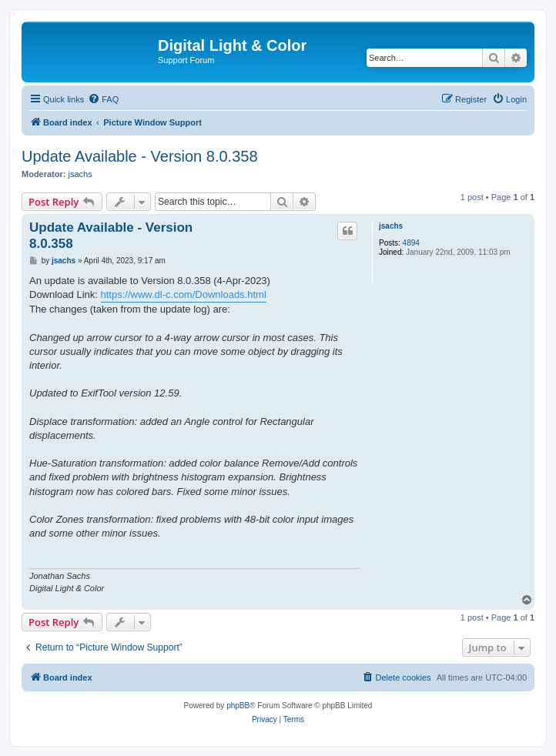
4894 (411, 243)
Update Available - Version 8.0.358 (140, 156)
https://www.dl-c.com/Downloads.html (184, 294)
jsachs (80, 174)
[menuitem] (103, 99)
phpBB (238, 706)
